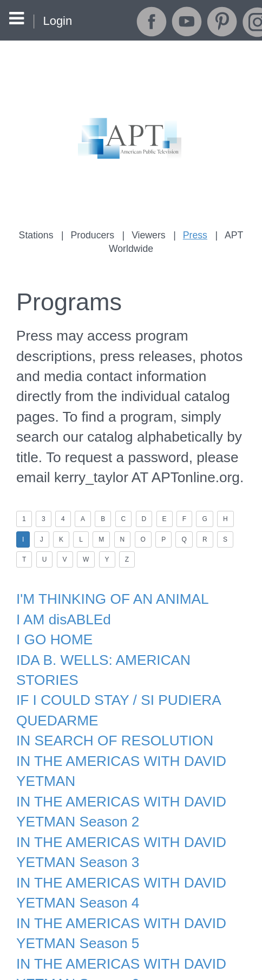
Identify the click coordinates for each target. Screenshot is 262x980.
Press (193, 235)
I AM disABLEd (61, 603)
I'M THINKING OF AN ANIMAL (108, 584)
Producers (93, 235)
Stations (39, 235)
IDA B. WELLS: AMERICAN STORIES (130, 642)
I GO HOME (53, 623)
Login (57, 21)
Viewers (148, 235)
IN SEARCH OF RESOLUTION (110, 699)
